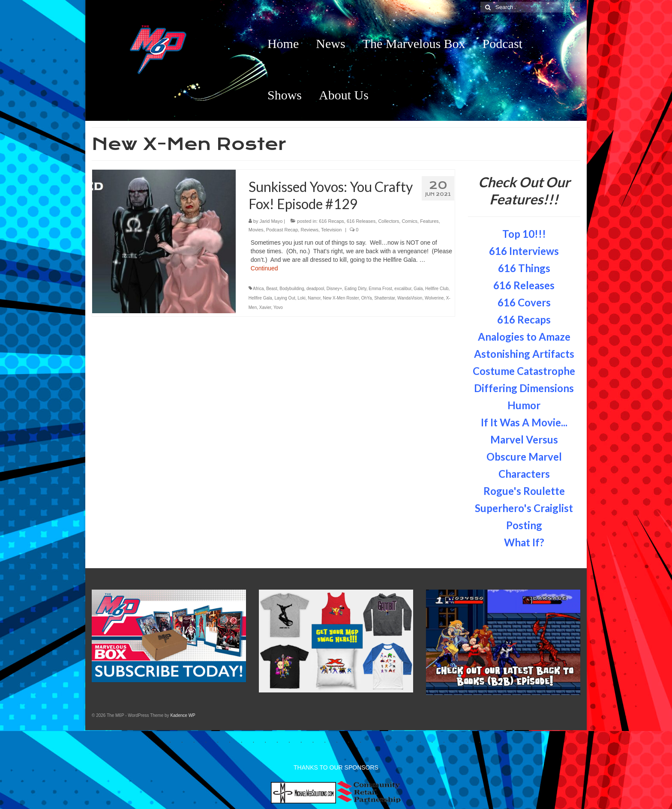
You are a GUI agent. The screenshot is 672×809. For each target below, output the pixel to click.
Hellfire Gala (260, 298)
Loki (301, 298)
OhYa (367, 298)
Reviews (309, 230)
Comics (409, 221)
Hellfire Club (437, 289)
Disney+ (334, 289)
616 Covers (524, 302)
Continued (264, 268)
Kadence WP (183, 715)
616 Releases (361, 221)
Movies (256, 230)
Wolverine (434, 298)
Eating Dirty (355, 289)
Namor (314, 298)
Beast (272, 289)
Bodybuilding (292, 289)
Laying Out (285, 298)
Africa (258, 289)
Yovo (278, 307)
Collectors (388, 221)
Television (331, 230)
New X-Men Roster (341, 298)
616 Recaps (331, 221)
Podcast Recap (282, 230)
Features (429, 221)
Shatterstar (384, 298)
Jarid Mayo (271, 221)
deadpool (315, 289)
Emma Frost (380, 289)
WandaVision (410, 298)
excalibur (403, 289)
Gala (418, 289)
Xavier (265, 307)
